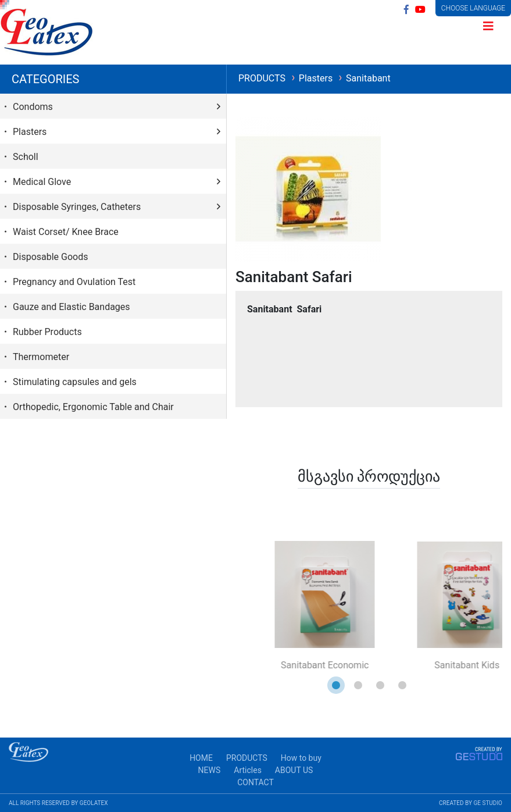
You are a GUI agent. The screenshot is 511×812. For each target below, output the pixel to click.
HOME (201, 758)
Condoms (33, 107)
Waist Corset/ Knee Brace (66, 232)
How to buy (301, 758)
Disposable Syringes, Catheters (77, 207)
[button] (336, 685)
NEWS (210, 770)
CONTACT (255, 782)
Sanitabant (368, 78)
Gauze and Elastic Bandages (72, 307)
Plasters (317, 78)
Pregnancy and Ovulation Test (74, 282)
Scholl (26, 157)
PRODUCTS (263, 78)
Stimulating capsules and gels (75, 382)
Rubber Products (47, 332)
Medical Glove (42, 182)
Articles (248, 770)
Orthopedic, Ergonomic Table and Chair (93, 407)
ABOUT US (294, 770)
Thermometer (41, 357)
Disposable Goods (50, 257)
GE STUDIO (488, 803)
